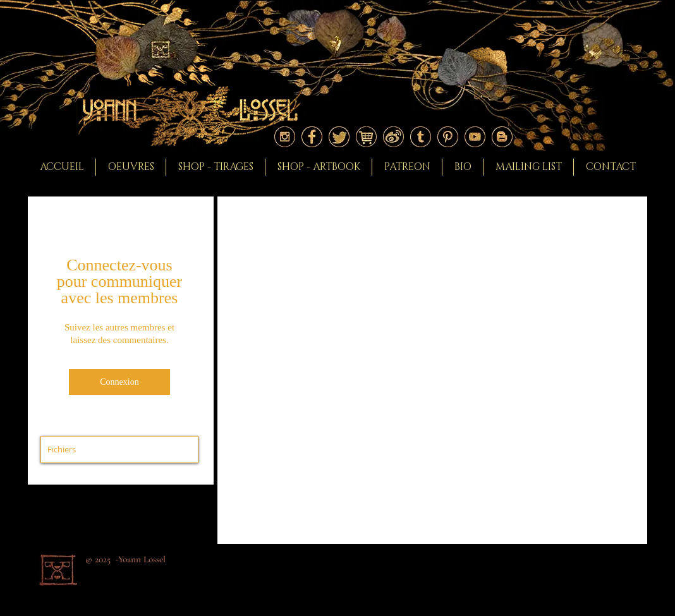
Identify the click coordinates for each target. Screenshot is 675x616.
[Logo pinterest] (448, 137)
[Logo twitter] (339, 137)
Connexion (119, 382)
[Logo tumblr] (421, 137)
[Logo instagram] (285, 137)
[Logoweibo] (393, 137)
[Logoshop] (366, 137)
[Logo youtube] (475, 137)
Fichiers (62, 449)
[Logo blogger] (502, 137)
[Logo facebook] (312, 137)
